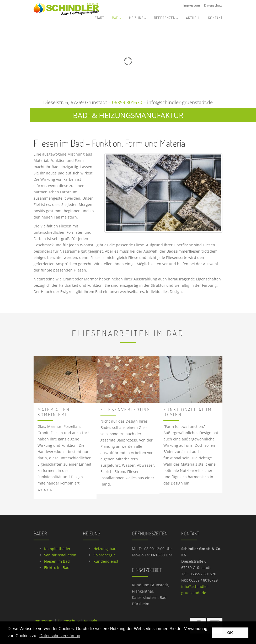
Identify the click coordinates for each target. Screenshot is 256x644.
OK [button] (230, 633)
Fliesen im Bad (57, 561)
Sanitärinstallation (60, 555)
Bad (117, 18)
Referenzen (166, 18)
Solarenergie (105, 555)
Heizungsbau (105, 549)
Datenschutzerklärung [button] (60, 636)
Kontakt (91, 621)
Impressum (192, 5)
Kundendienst (106, 561)
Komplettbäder (57, 549)
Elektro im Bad (57, 568)
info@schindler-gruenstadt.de (180, 102)
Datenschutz (213, 5)
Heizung (138, 18)
